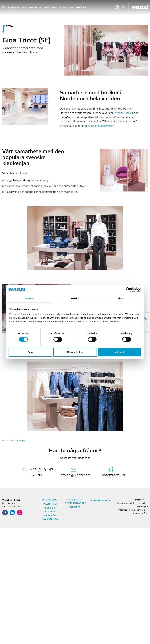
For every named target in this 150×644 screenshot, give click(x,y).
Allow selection (75, 352)
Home (5, 441)
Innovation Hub (100, 501)
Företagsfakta (141, 500)
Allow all (120, 352)
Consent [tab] (29, 298)
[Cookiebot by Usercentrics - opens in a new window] (128, 290)
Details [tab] (75, 298)
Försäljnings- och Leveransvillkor (132, 503)
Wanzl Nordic (123, 113)
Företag (81, 7)
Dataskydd (142, 507)
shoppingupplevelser (101, 126)
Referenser (67, 7)
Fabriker (75, 507)
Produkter (35, 7)
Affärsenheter (17, 7)
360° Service (51, 7)
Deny (30, 352)
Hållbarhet (50, 504)
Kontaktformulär (113, 472)
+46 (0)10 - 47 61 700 (37, 472)
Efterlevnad (50, 500)
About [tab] (121, 298)
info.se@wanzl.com (75, 472)
